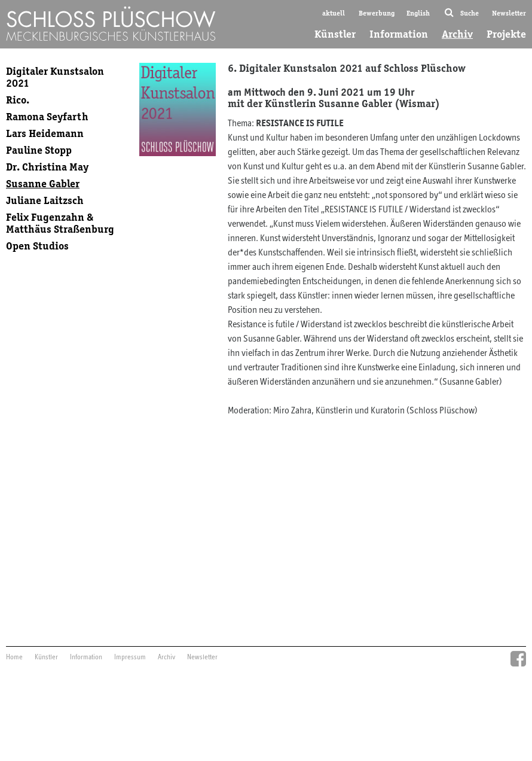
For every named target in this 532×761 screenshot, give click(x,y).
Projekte (506, 34)
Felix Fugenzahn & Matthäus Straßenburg (60, 223)
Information (399, 34)
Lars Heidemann (45, 133)
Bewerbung (377, 13)
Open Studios (37, 246)
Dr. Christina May (47, 167)
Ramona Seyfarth (47, 117)
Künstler (335, 34)
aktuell (334, 13)
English (418, 13)
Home (14, 657)
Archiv (457, 34)
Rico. (18, 100)
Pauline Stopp (39, 150)
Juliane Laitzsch (45, 200)
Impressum (130, 657)
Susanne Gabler (43, 184)
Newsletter (509, 13)
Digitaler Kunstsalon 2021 (55, 77)
